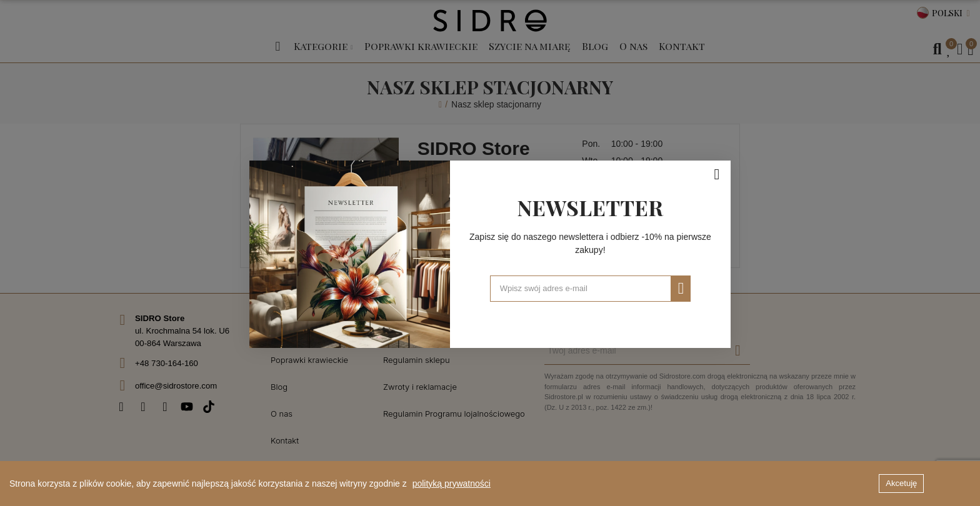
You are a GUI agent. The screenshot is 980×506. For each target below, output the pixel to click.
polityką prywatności (452, 484)
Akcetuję (901, 483)
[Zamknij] (717, 173)
